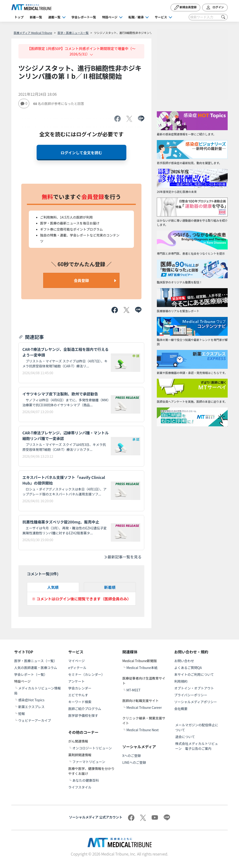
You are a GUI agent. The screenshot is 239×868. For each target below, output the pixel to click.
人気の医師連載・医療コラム (36, 668)
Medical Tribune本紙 (142, 668)
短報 (21, 714)
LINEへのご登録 (134, 762)
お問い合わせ (184, 661)
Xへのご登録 (132, 756)
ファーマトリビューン (89, 762)
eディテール (77, 668)
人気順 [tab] (53, 587)
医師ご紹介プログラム (85, 709)
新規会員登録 (186, 8)
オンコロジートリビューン (92, 748)
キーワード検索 (80, 702)
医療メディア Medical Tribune (33, 33)
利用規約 (181, 681)
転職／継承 (136, 17)
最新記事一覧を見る (123, 557)
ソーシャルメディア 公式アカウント (96, 817)
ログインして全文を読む (81, 153)
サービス (161, 17)
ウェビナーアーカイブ (35, 720)
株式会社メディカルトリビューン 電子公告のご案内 (197, 746)
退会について (185, 737)
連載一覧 (54, 17)
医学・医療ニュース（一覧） (36, 661)
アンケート (76, 681)
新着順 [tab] (110, 587)
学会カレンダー (80, 688)
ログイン (215, 8)
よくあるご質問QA (188, 668)
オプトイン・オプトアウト (194, 688)
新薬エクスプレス (31, 707)
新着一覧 (36, 17)
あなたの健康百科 (85, 780)
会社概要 (181, 709)
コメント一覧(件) (43, 574)
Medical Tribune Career (144, 707)
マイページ (77, 661)
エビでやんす (78, 695)
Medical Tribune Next (143, 730)
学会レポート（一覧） (31, 674)
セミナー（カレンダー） (86, 674)
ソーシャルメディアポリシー (196, 702)
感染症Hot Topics (31, 700)
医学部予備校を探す (83, 715)
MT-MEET (133, 690)
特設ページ (110, 17)
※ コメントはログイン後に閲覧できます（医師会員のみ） (81, 599)
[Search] (208, 17)
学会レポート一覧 (84, 17)
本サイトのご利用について (194, 674)
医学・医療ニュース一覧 (73, 33)
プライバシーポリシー (191, 695)
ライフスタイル (80, 787)
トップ (19, 17)
